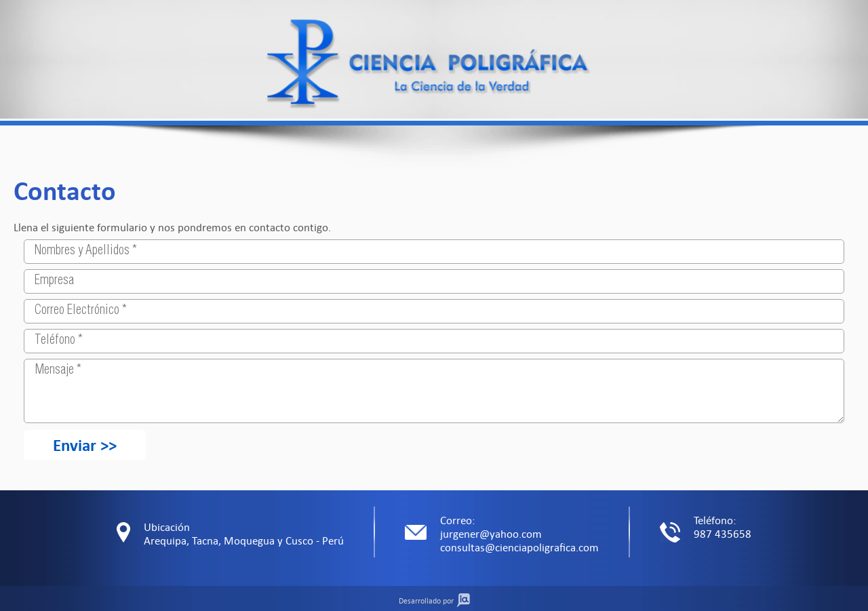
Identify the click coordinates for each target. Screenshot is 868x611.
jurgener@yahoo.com (491, 534)
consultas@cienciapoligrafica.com (519, 547)
